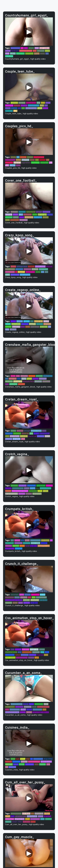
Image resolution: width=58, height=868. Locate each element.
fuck (18, 759)
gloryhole (16, 762)
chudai (16, 217)
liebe (23, 327)
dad (32, 814)
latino (27, 819)
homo (48, 103)
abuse (45, 108)
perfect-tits (20, 819)
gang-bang (37, 710)
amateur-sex (21, 816)
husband (14, 103)
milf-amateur (22, 658)
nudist (36, 433)
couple (17, 540)
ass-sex (31, 267)
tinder (38, 272)
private (8, 822)
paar (13, 649)
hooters (40, 324)
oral (43, 272)
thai (46, 272)
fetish (24, 379)
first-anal (23, 486)
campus (9, 603)
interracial (15, 220)
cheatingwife (45, 488)
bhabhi (12, 165)
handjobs (43, 600)
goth (42, 652)
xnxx (18, 376)
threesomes (35, 540)
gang (37, 48)
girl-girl (39, 212)
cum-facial (31, 212)
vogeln (29, 712)
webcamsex (25, 275)
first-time (28, 215)
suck (15, 111)
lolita (7, 54)
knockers (9, 163)
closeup (44, 543)
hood (27, 546)
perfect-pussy (43, 707)
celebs (13, 431)
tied (12, 540)
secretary (15, 595)
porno (35, 215)
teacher (24, 105)
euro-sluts (15, 275)
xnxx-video (35, 543)
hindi (46, 655)
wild (32, 321)
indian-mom (40, 267)
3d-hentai (33, 491)
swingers (46, 212)
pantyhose (37, 494)
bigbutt (28, 595)
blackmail (32, 436)
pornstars (29, 54)
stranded (24, 436)
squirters (25, 160)
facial (8, 275)
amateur (9, 433)
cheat (32, 160)
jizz (19, 108)
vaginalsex (26, 163)
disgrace (25, 324)
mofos (50, 215)
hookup (8, 327)
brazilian (48, 816)
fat (32, 759)
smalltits (26, 649)
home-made (36, 431)
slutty (40, 491)
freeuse (13, 329)
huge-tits (13, 379)
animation (39, 704)
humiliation (15, 436)
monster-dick (18, 488)
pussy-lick (20, 54)
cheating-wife (34, 762)
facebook (16, 327)
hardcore (15, 51)
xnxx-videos (10, 658)
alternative (30, 272)
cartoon (43, 764)
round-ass (39, 321)
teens (13, 376)
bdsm (22, 217)
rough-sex (34, 649)
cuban (27, 488)
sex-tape (28, 707)
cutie (37, 658)
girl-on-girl (42, 215)
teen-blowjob (31, 108)
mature (14, 108)
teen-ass (9, 111)
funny (40, 108)
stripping (36, 652)
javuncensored (12, 494)
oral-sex (34, 546)
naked (8, 51)
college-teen (22, 267)
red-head (17, 433)
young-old (35, 163)
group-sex (32, 486)
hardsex (9, 439)
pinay (13, 759)
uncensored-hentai (20, 491)
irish (37, 160)
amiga (33, 488)
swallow (26, 600)
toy (51, 540)
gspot (33, 822)
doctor (8, 324)
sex (18, 157)
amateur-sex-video (41, 712)
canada (8, 488)
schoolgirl (38, 217)
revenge (24, 597)
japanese (9, 56)
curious (42, 160)
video (18, 165)
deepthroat (38, 759)
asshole (9, 762)
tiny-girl (27, 603)
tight (23, 439)
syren (46, 704)
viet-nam (46, 381)
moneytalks (10, 160)
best (26, 48)
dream (31, 48)
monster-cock (11, 652)
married (40, 655)
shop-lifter (48, 759)
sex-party (35, 595)
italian (16, 215)
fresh (28, 327)
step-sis (22, 103)
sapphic (32, 324)
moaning (43, 379)
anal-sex (34, 603)
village (37, 54)
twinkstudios (16, 814)
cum (38, 103)
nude (21, 215)
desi (37, 488)
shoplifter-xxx (44, 546)
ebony (18, 160)
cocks (47, 51)
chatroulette (41, 597)
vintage (23, 157)
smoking (9, 217)
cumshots (35, 600)
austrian (9, 215)
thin (29, 597)
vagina (22, 764)
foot (31, 433)
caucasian (29, 217)
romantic (25, 655)
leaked (13, 54)
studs (34, 707)
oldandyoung (46, 762)
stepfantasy (39, 157)
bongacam (41, 486)
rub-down (45, 540)
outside (17, 105)
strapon (16, 546)
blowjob (24, 762)
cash (13, 816)
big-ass (29, 494)
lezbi (7, 436)
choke (15, 603)
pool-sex (14, 212)
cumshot (47, 324)
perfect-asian (16, 704)
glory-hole (9, 543)
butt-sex (26, 822)
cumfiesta (10, 819)
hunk (42, 819)
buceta (31, 658)
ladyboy (20, 431)
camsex (35, 269)
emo (7, 710)
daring (13, 267)
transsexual (45, 433)
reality (46, 491)
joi (16, 272)
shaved (49, 267)
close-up (25, 433)
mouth (46, 321)
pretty (22, 546)
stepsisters (27, 652)
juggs (22, 595)
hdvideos (44, 327)
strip (20, 652)
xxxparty (17, 163)
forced (29, 710)
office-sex (39, 814)
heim (44, 431)
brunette (27, 269)
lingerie (27, 321)
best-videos (44, 48)
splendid (41, 436)
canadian (17, 439)
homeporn (18, 381)
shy (22, 48)
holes (21, 603)
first (7, 384)
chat (19, 379)
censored (18, 543)
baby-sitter (15, 48)
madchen (9, 105)
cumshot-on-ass (12, 712)
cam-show (43, 269)
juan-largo (35, 327)
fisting (23, 710)
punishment (15, 710)
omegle (27, 431)
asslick (23, 712)
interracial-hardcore (14, 600)
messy (26, 704)
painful (35, 379)
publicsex (23, 220)
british (13, 321)
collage (30, 157)
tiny (48, 160)
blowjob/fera (33, 105)
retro (37, 764)
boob (42, 105)
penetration (31, 103)
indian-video (17, 822)
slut (47, 54)
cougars (39, 376)
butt (23, 108)
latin (22, 540)
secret (43, 595)
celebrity (41, 51)
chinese (9, 546)
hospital (21, 384)
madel (41, 816)
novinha (32, 376)
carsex (42, 649)
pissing (8, 491)
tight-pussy (10, 269)
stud (35, 51)
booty (43, 54)
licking (13, 157)
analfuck (24, 376)
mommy (22, 212)
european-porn (26, 51)
